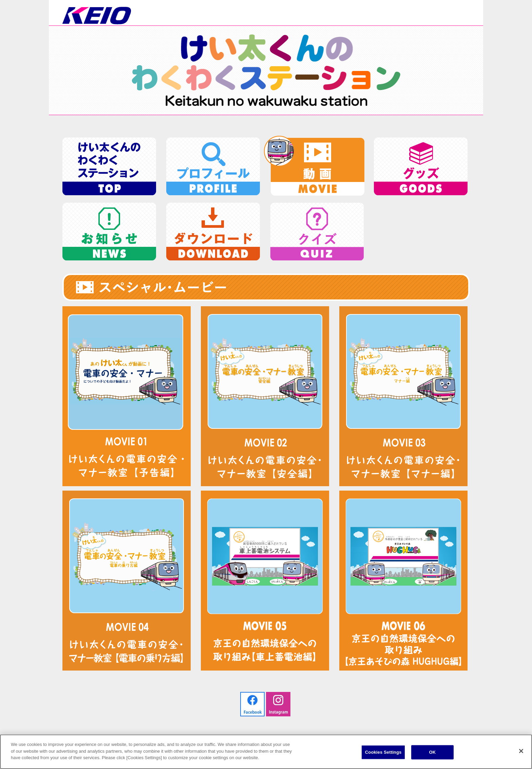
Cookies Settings (383, 752)
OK (432, 752)
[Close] (521, 751)
